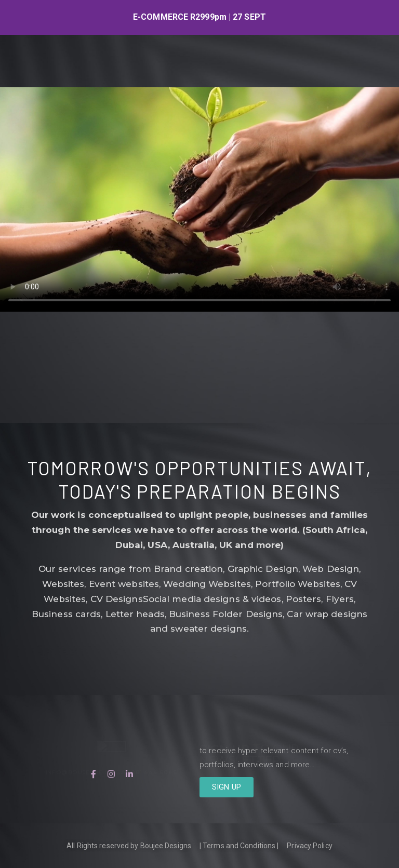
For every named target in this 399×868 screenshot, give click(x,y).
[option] (199, 17)
